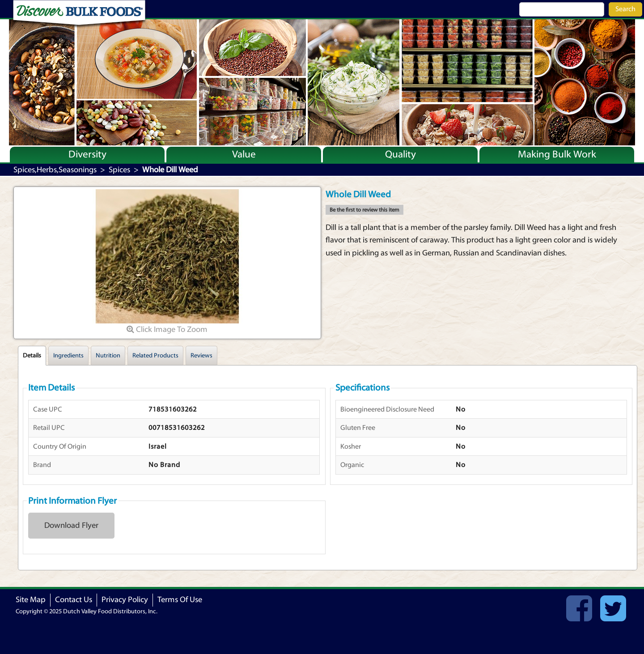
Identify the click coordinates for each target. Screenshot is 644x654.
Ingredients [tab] (68, 356)
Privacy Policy (125, 600)
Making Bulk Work (557, 154)
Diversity (87, 154)
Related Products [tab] (155, 356)
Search (625, 9)
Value (244, 154)
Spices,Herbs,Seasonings (55, 170)
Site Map (31, 600)
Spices (119, 170)
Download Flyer (71, 525)
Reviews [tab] (201, 356)
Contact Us (74, 600)
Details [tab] (32, 356)
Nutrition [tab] (108, 356)
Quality (400, 154)
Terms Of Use (180, 600)
